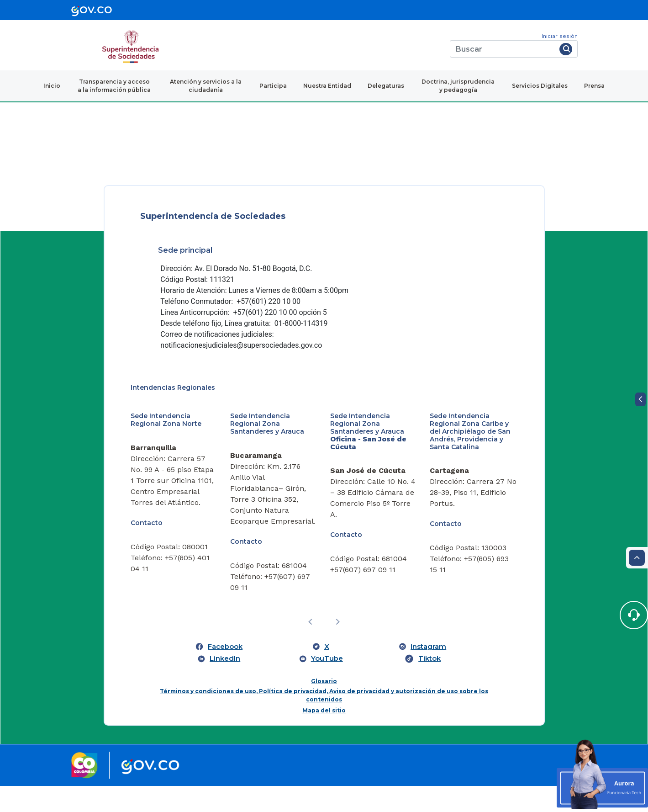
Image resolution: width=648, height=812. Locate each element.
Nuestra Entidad (327, 86)
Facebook (225, 673)
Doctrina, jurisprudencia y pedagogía (458, 86)
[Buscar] (503, 49)
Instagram (428, 673)
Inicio (52, 86)
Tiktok (429, 685)
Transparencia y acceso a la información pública (114, 86)
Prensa (594, 86)
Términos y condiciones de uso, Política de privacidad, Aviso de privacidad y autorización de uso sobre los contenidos (324, 722)
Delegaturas (386, 86)
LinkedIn (225, 685)
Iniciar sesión (560, 36)
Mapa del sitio (324, 737)
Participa (273, 86)
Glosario (324, 708)
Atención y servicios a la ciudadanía (206, 86)
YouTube (327, 685)
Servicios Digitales (540, 86)
